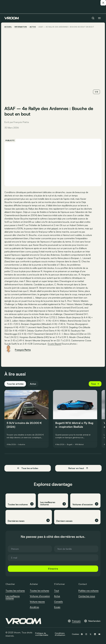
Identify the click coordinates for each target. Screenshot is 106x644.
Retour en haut (78, 468)
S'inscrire (53, 569)
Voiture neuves (37, 602)
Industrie (22, 445)
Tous (95, 384)
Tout (57, 591)
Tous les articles (15, 384)
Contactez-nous (87, 596)
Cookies (75, 634)
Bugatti (70, 445)
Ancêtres (34, 607)
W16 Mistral (79, 445)
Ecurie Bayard (55, 344)
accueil (8, 27)
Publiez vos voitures (88, 591)
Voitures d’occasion (40, 596)
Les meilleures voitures (13, 597)
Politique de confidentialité (42, 634)
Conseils (58, 602)
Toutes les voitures (15, 591)
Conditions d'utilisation (60, 634)
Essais (57, 607)
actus (33, 27)
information (21, 27)
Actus (33, 384)
